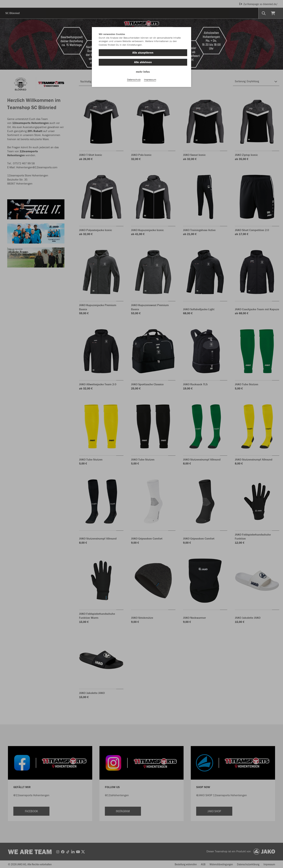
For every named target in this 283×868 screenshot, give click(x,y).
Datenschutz (134, 80)
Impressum (150, 80)
